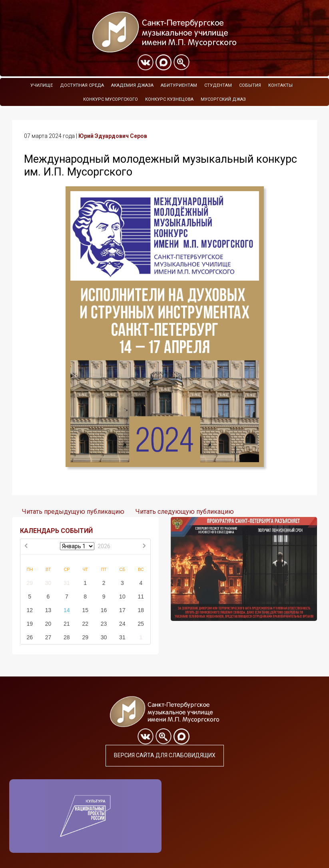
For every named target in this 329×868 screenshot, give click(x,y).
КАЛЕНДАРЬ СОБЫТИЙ (56, 531)
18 (141, 610)
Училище (42, 85)
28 (67, 637)
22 (85, 624)
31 (67, 583)
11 (141, 597)
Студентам (218, 85)
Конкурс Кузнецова (169, 99)
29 (30, 583)
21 (67, 624)
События (250, 85)
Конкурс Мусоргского (111, 99)
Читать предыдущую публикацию (73, 512)
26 (30, 637)
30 (48, 583)
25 (141, 624)
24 (122, 624)
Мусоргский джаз (223, 99)
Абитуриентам (179, 85)
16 (104, 610)
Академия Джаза (132, 85)
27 (48, 637)
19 (30, 624)
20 (48, 624)
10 (122, 597)
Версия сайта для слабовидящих (165, 755)
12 (30, 610)
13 (48, 610)
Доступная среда (82, 85)
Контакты (280, 85)
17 (122, 610)
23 (104, 624)
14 (67, 610)
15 (85, 610)
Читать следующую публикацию (185, 512)
